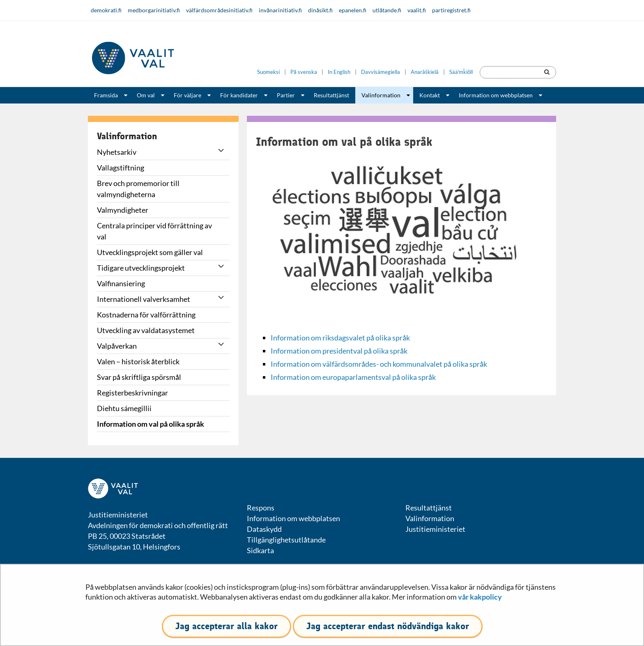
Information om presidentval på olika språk (339, 351)
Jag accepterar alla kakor (227, 626)
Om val (146, 95)
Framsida (106, 95)
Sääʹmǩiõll (461, 72)
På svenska (304, 72)
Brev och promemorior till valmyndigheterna (138, 189)
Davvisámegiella (381, 72)
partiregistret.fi (451, 10)
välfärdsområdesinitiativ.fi (219, 10)
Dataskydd (264, 529)
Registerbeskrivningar (132, 393)
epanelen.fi (353, 10)
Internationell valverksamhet (144, 299)
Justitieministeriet (435, 529)
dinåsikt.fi (320, 10)
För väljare (187, 95)
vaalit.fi (417, 10)
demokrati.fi (106, 10)
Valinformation (381, 95)
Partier (286, 95)
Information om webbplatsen (496, 95)
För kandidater (239, 95)
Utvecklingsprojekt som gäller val (150, 252)
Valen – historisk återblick (138, 361)
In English (339, 72)
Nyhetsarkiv (117, 152)
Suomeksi (268, 72)
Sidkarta (260, 550)
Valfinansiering (121, 283)
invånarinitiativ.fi (280, 10)
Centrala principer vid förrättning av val (154, 231)
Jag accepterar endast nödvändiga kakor (388, 626)
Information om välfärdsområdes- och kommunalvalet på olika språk (379, 364)
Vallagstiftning (121, 168)
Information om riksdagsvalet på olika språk (340, 338)
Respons (261, 508)
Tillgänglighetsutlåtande (286, 540)
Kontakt (430, 95)
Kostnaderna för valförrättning (146, 315)
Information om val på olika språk (151, 424)
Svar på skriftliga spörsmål (139, 377)
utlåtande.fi (387, 10)
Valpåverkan (117, 346)
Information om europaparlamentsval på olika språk (353, 377)
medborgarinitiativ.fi (154, 10)
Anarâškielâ (425, 72)
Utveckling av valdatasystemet (146, 330)
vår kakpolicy (480, 597)
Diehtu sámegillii (124, 408)
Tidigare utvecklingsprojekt (141, 268)
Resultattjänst (331, 95)
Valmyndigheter (123, 210)
